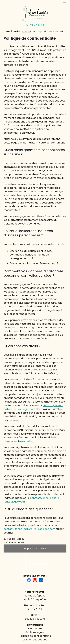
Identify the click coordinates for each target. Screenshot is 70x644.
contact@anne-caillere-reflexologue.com (33, 407)
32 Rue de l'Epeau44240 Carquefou (35, 597)
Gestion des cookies (35, 640)
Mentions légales (35, 632)
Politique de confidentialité (35, 636)
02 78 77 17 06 (35, 25)
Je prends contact (35, 548)
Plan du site (35, 628)
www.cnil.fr (26, 441)
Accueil (26, 32)
